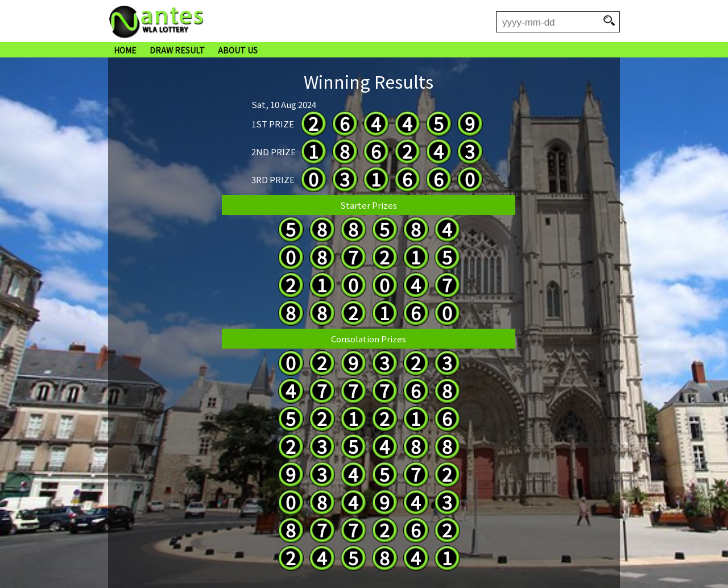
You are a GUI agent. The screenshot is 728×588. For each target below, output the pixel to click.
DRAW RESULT (177, 50)
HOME (125, 50)
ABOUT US (238, 50)
